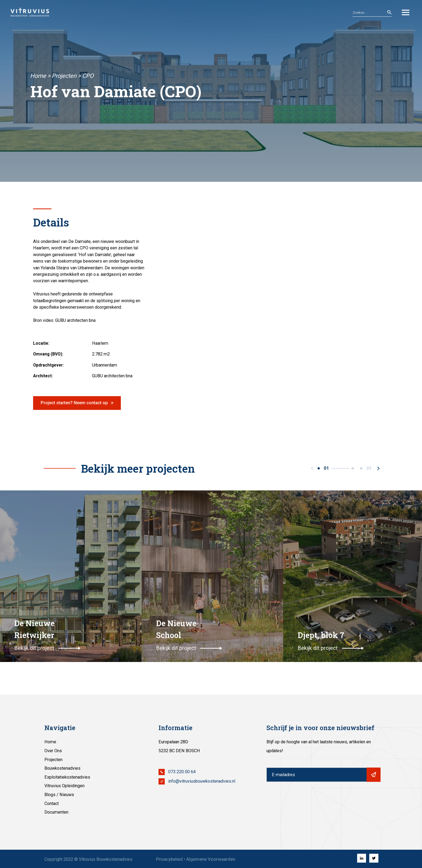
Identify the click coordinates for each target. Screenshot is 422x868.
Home (38, 76)
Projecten (64, 76)
